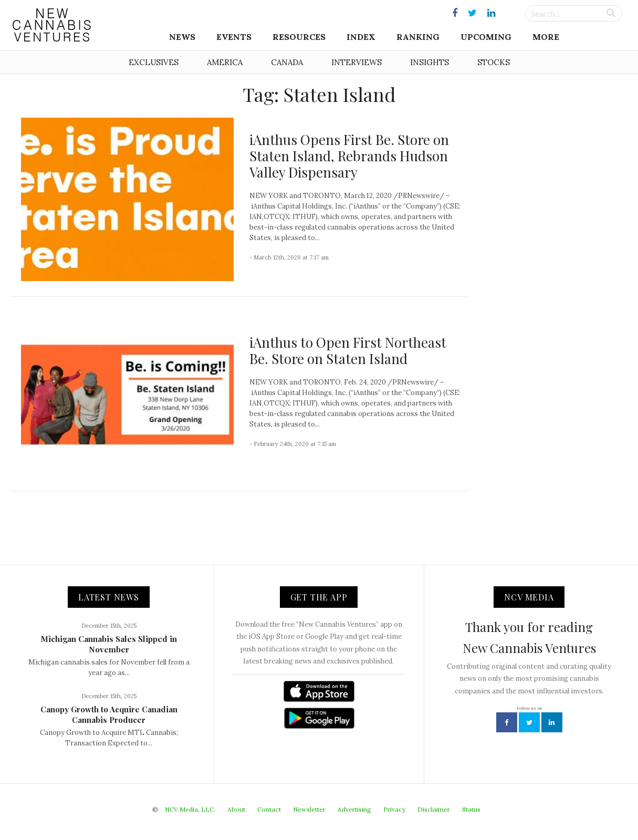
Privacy (394, 809)
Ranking (418, 37)
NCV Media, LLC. (190, 809)
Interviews (357, 62)
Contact (269, 809)
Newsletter (309, 809)
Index (361, 37)
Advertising (354, 809)
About (236, 809)
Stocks (494, 62)
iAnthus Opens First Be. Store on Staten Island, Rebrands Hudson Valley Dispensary (349, 156)
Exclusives (154, 62)
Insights (430, 62)
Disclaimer (434, 809)
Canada (287, 62)
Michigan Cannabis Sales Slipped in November (109, 644)
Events (234, 37)
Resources (299, 37)
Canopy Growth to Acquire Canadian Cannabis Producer (109, 714)
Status (471, 809)
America (225, 62)
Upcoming (486, 37)
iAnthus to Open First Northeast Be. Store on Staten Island (348, 350)
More (546, 37)
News (182, 37)
